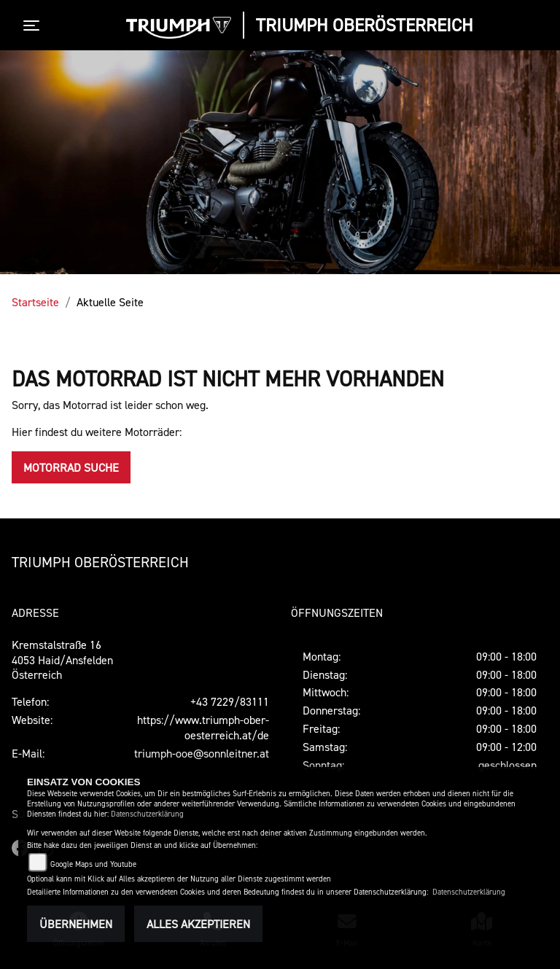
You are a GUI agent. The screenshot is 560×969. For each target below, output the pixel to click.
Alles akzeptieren (198, 924)
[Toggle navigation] (34, 26)
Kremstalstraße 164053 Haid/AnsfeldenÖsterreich (62, 660)
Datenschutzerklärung (147, 814)
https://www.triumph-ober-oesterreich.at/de (203, 727)
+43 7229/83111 (230, 701)
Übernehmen (76, 924)
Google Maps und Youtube (93, 864)
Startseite (35, 302)
